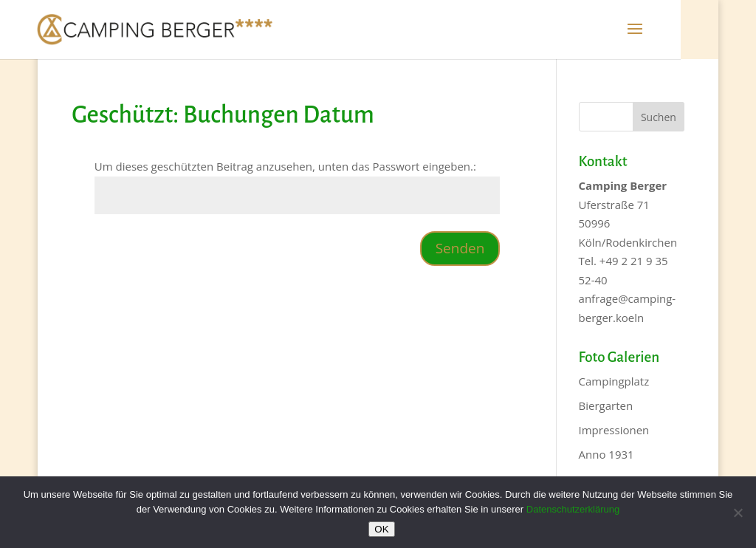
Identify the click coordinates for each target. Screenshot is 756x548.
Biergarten (606, 405)
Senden (460, 248)
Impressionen (614, 430)
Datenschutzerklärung (573, 509)
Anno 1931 (606, 454)
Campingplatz (614, 381)
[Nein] (738, 513)
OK (381, 529)
